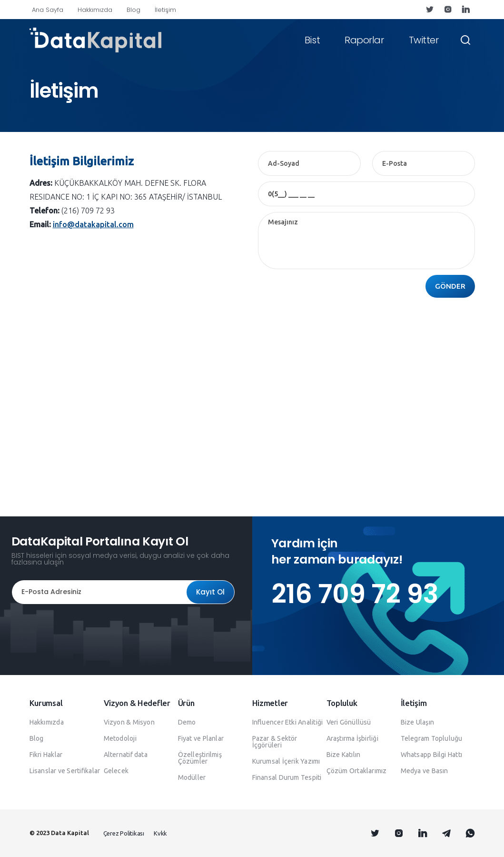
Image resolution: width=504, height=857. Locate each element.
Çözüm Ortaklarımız (357, 771)
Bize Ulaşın (418, 722)
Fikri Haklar (46, 755)
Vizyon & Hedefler (137, 703)
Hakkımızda (95, 10)
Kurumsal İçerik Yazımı (286, 761)
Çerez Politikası (124, 833)
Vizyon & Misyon (129, 722)
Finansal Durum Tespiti (287, 777)
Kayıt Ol (210, 592)
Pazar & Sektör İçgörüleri (275, 742)
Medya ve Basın (425, 771)
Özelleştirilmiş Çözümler (200, 758)
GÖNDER (450, 286)
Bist (312, 40)
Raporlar (364, 40)
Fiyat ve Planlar (201, 738)
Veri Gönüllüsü (349, 722)
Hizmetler (270, 703)
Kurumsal (46, 703)
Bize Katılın (344, 755)
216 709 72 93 (355, 594)
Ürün (186, 703)
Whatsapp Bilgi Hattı (432, 755)
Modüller (192, 777)
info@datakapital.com (93, 224)
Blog (133, 10)
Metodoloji (120, 738)
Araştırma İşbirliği (352, 738)
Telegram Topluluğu (432, 738)
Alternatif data (126, 755)
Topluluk (342, 703)
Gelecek (116, 771)
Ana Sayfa (48, 10)
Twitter (424, 40)
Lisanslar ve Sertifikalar (65, 771)
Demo (187, 722)
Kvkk (160, 833)
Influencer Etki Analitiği (288, 722)
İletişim (165, 10)
